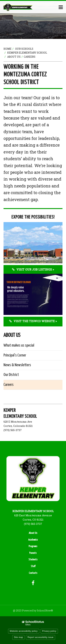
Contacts (33, 573)
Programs (33, 546)
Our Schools (24, 49)
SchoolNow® (45, 610)
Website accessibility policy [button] (24, 631)
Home (7, 49)
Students (33, 560)
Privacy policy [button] (49, 631)
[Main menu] (61, 7)
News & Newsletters (17, 365)
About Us (14, 57)
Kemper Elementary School (27, 53)
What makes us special (19, 345)
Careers (9, 385)
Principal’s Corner (15, 355)
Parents (33, 553)
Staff (33, 566)
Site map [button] (18, 637)
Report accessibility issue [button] (40, 637)
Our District (11, 375)
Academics (33, 540)
